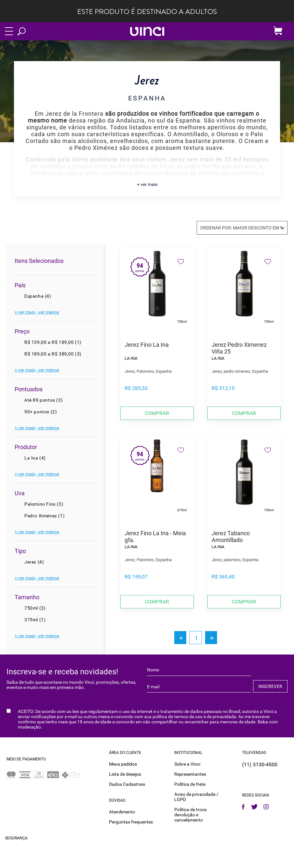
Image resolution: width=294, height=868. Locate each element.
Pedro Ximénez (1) (44, 516)
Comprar (157, 413)
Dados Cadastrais (127, 784)
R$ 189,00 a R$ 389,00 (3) (53, 354)
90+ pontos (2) (41, 412)
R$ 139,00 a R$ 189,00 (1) (53, 342)
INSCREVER (270, 686)
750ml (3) (35, 608)
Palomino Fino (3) (44, 504)
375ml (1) (35, 620)
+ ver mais (147, 184)
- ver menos (48, 312)
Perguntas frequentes (131, 822)
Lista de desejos (125, 774)
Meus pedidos (123, 764)
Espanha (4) (38, 296)
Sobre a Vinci (187, 764)
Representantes (190, 774)
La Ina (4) (35, 458)
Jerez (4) (34, 562)
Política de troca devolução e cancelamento (190, 814)
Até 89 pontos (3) (43, 400)
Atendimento (122, 811)
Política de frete (190, 784)
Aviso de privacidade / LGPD (196, 797)
